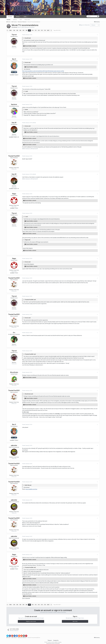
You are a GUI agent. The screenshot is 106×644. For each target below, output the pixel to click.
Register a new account (31, 620)
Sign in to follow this (85, 25)
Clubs (25, 17)
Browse (10, 17)
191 (36, 30)
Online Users (27, 20)
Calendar (15, 20)
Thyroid (14, 35)
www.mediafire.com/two (31, 489)
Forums (8, 20)
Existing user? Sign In (86, 2)
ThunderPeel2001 (14, 156)
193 (42, 30)
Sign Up (96, 2)
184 (14, 30)
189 (29, 30)
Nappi (14, 194)
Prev (11, 30)
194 (45, 30)
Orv (14, 333)
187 (23, 30)
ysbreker (15, 27)
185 (17, 30)
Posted (27, 35)
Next (48, 30)
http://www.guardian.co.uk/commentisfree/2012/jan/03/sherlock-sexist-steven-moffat (42, 71)
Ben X (14, 59)
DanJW (14, 123)
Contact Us (56, 639)
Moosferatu (14, 372)
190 (32, 30)
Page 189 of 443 (57, 30)
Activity (18, 17)
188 (26, 30)
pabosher (14, 445)
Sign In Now (75, 620)
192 (39, 30)
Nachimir (14, 104)
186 (20, 30)
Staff (21, 20)
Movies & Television (30, 27)
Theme (50, 639)
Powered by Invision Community (53, 642)
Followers (93, 25)
